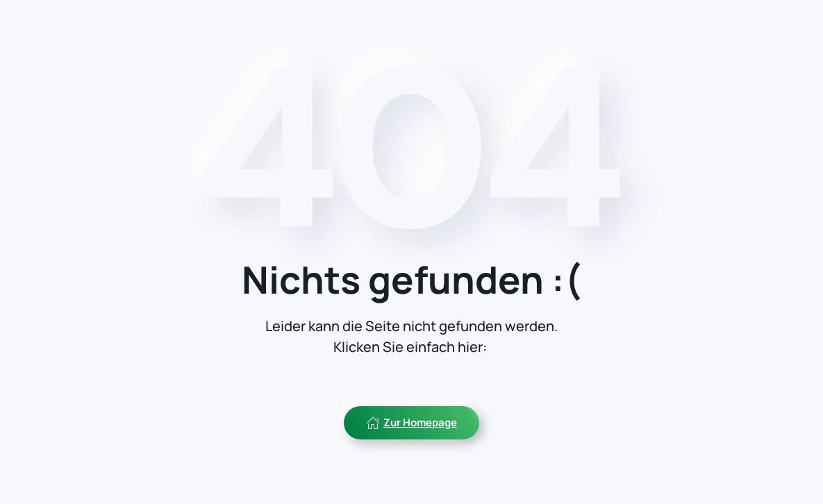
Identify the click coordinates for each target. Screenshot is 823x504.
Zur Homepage (411, 422)
